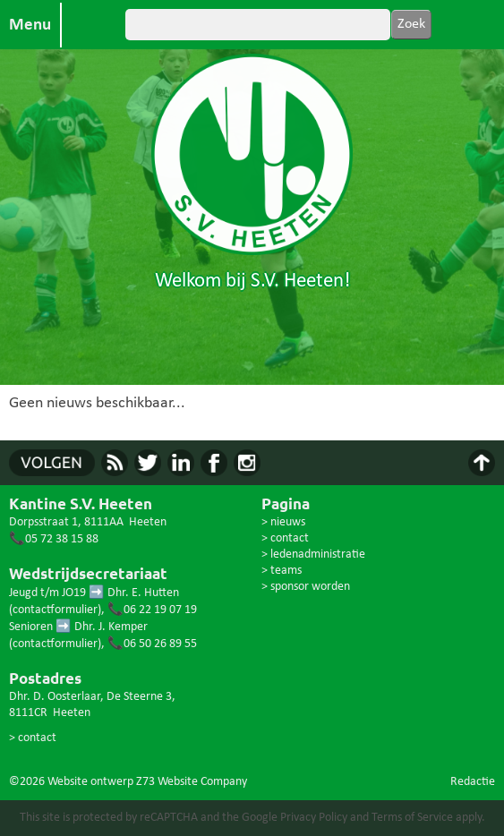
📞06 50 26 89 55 (152, 644)
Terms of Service (412, 818)
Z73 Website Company (192, 782)
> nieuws (283, 522)
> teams (282, 571)
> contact (33, 738)
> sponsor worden (306, 587)
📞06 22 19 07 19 (152, 610)
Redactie (473, 782)
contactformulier (55, 610)
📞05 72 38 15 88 (54, 539)
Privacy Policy (314, 818)
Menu (30, 25)
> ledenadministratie (313, 554)
